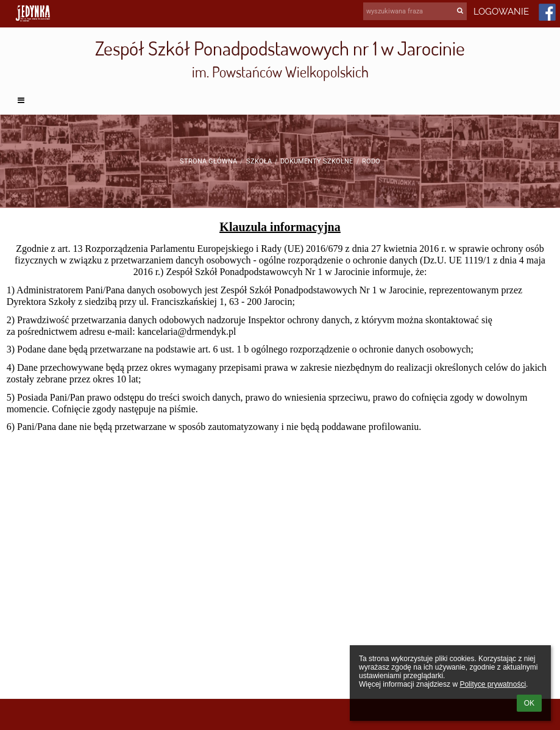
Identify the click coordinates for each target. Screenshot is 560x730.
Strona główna (208, 161)
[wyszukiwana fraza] (415, 11)
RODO (371, 161)
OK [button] (529, 703)
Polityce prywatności (493, 684)
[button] (280, 101)
